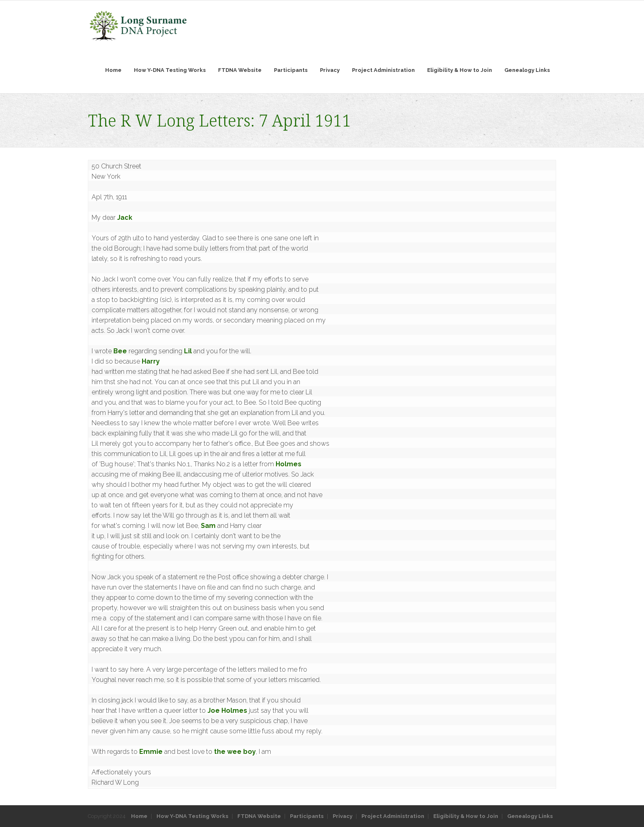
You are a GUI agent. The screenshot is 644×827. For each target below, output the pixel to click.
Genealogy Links (530, 816)
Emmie (151, 752)
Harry (151, 361)
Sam (208, 526)
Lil (188, 351)
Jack (125, 218)
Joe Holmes (227, 711)
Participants (307, 816)
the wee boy (235, 752)
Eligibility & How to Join (466, 816)
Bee (120, 351)
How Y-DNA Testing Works (192, 816)
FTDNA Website (259, 816)
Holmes (289, 464)
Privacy (343, 816)
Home (139, 816)
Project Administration (393, 816)
